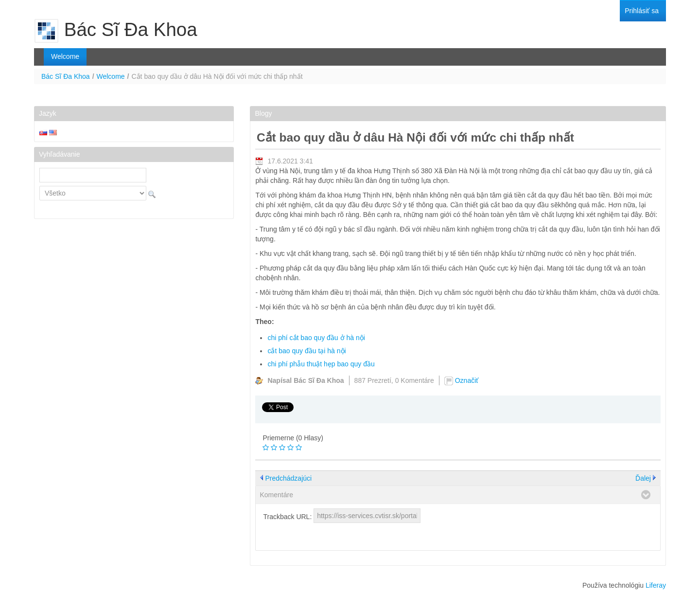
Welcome (111, 76)
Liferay (656, 585)
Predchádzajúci (288, 478)
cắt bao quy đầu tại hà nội (306, 351)
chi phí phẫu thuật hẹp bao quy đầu (321, 364)
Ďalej (643, 478)
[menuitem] (642, 11)
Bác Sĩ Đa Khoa (66, 76)
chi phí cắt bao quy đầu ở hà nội (316, 338)
